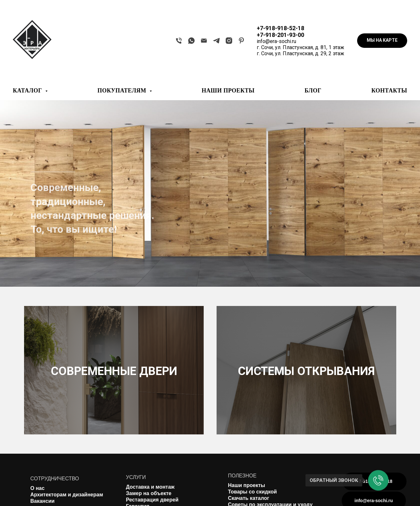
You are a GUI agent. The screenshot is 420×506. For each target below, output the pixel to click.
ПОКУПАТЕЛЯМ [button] (123, 91)
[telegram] (216, 41)
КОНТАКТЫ (389, 91)
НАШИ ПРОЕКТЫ (228, 91)
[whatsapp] (191, 41)
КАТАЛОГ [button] (28, 91)
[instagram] (229, 41)
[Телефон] (179, 41)
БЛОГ (313, 91)
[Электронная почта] (204, 41)
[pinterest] (241, 41)
